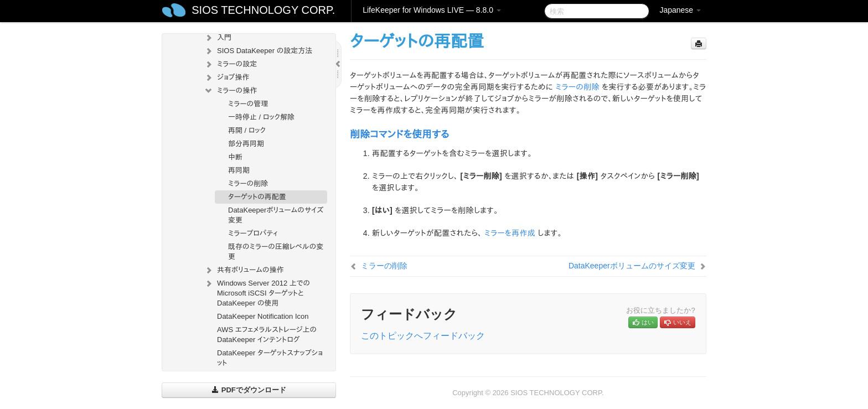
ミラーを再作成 (510, 233)
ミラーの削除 (248, 183)
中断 (235, 157)
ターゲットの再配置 (257, 197)
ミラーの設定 (230, 64)
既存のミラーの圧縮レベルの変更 (276, 252)
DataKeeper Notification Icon (263, 316)
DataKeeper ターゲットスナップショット (270, 358)
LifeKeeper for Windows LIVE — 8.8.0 (432, 10)
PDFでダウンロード (249, 390)
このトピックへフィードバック (423, 336)
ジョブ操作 (226, 77)
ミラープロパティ (253, 233)
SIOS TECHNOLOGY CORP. (263, 10)
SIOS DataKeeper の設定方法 (258, 51)
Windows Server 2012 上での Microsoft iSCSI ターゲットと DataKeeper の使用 (257, 292)
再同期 (239, 170)
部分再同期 (246, 144)
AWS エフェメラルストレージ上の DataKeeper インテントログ (267, 335)
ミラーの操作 (230, 91)
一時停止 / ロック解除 (261, 117)
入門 (218, 38)
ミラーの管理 (248, 104)
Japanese (680, 10)
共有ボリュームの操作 (244, 270)
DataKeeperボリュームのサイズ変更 (276, 215)
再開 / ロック (247, 130)
